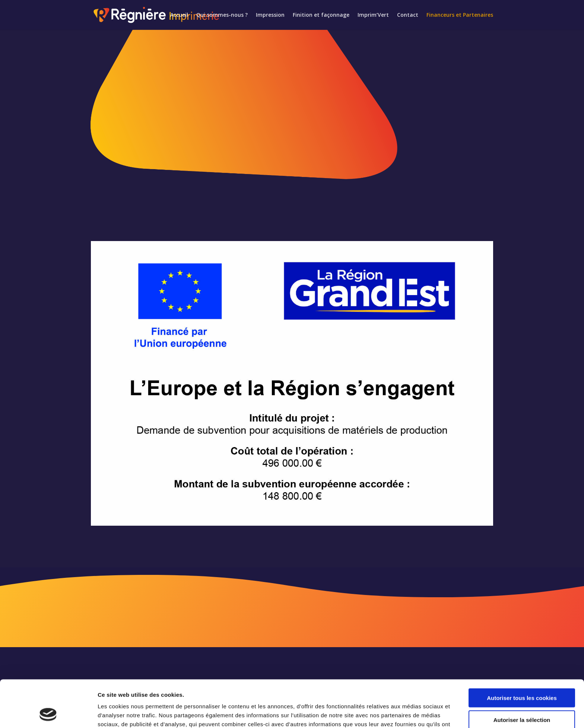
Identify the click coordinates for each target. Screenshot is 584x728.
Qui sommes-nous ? (222, 15)
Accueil (179, 15)
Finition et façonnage (321, 15)
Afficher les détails (410, 713)
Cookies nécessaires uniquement (522, 697)
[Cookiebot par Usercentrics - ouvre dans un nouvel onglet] (48, 713)
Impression (270, 15)
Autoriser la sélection (522, 676)
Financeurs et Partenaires (460, 15)
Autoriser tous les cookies (522, 654)
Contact (408, 15)
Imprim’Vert (373, 15)
